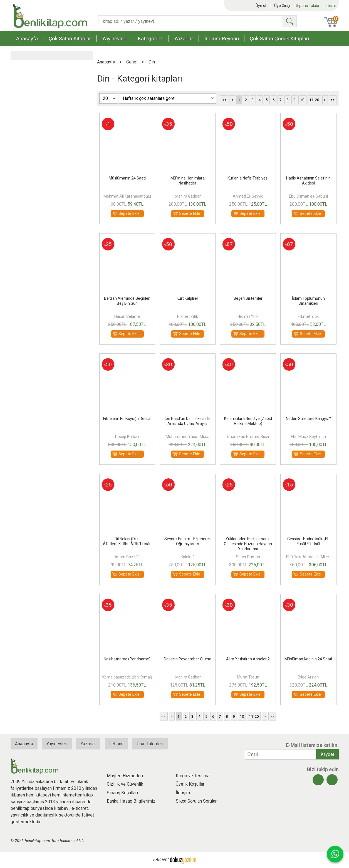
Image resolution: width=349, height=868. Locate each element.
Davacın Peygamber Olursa (188, 659)
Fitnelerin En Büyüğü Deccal (127, 419)
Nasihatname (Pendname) (127, 659)
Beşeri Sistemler (248, 298)
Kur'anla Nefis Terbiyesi (248, 178)
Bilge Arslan (308, 677)
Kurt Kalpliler (187, 298)
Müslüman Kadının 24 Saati (308, 659)
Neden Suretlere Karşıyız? (308, 419)
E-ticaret (161, 860)
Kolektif (187, 557)
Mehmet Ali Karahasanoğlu (127, 196)
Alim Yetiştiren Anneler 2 (248, 659)
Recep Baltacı (127, 437)
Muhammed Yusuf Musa (188, 437)
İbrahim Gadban (188, 196)
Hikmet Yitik (188, 316)
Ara (289, 21)
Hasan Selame (127, 316)
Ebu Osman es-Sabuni (308, 196)
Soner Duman (248, 557)
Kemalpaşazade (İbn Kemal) (127, 677)
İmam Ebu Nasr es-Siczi (248, 437)
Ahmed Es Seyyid (248, 196)
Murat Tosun (248, 677)
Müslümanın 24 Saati (127, 178)
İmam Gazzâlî (127, 557)
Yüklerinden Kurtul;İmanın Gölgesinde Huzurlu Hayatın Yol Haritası (248, 544)
